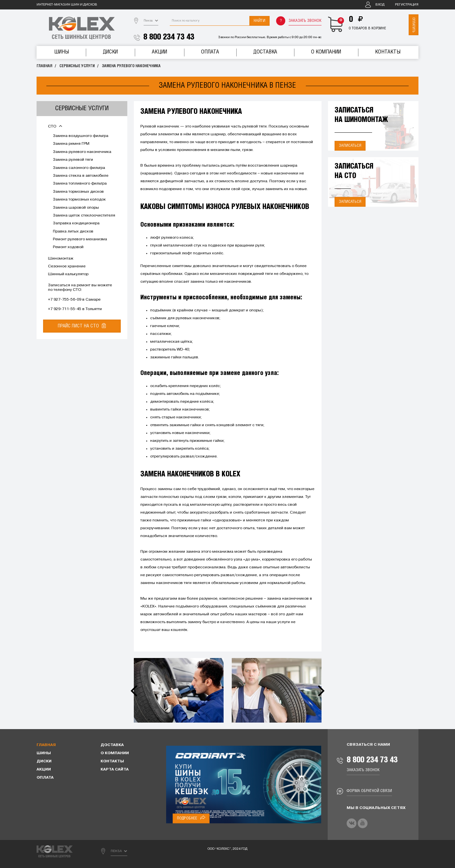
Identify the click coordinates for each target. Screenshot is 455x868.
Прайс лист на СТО (82, 326)
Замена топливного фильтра (80, 184)
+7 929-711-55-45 (65, 309)
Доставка (265, 52)
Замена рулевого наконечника (131, 66)
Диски (110, 52)
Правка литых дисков (73, 232)
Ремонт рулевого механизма (80, 239)
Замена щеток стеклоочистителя (84, 216)
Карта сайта (115, 770)
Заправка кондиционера (76, 223)
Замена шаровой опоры (76, 208)
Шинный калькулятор (68, 274)
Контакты (388, 52)
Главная (44, 66)
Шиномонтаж (61, 259)
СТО (55, 127)
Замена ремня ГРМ (71, 144)
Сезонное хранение (67, 266)
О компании (326, 52)
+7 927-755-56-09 (65, 300)
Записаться (350, 146)
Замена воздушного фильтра (81, 136)
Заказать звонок (305, 21)
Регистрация (407, 5)
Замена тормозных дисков (78, 192)
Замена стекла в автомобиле (81, 176)
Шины (62, 52)
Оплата (210, 52)
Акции (159, 52)
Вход (380, 5)
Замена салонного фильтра (79, 168)
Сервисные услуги (77, 66)
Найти (259, 21)
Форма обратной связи (369, 791)
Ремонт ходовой (68, 247)
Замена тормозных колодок (79, 200)
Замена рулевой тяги (73, 160)
